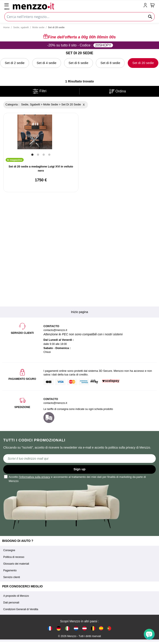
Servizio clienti (12, 577)
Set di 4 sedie (47, 63)
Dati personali (11, 603)
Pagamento (10, 570)
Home (6, 27)
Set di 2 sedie (15, 63)
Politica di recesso (14, 557)
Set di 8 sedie (110, 63)
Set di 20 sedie (143, 63)
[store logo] (77, 6)
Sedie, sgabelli (21, 27)
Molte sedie (38, 27)
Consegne (9, 550)
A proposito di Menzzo (16, 596)
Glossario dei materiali (16, 564)
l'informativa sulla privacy (35, 477)
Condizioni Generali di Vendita (21, 609)
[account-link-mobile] (146, 6)
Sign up (80, 469)
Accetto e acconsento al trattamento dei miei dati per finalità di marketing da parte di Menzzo (75, 479)
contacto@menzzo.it (55, 403)
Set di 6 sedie (79, 63)
